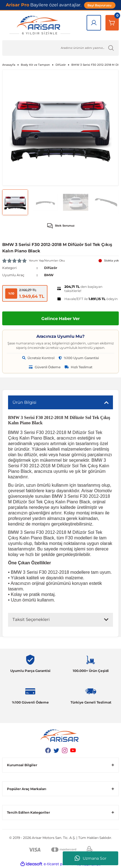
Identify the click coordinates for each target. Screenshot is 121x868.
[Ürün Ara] (60, 48)
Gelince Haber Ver (60, 318)
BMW (49, 275)
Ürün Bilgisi (24, 402)
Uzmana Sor (91, 858)
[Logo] (40, 25)
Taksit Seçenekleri (31, 619)
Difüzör (51, 268)
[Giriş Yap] (94, 23)
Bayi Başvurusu (100, 5)
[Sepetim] (112, 23)
